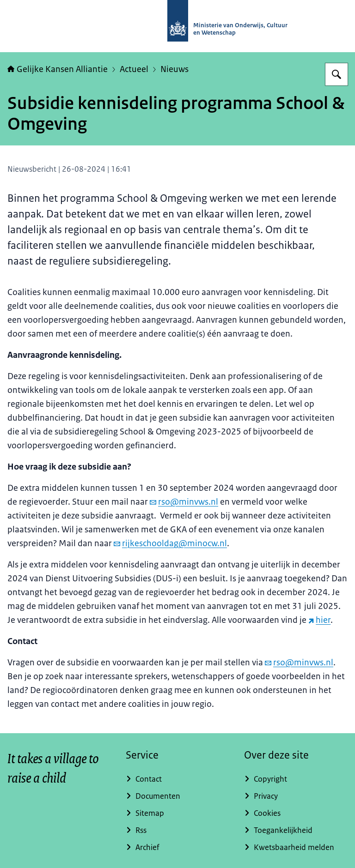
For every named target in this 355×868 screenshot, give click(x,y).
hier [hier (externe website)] (319, 620)
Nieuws (174, 69)
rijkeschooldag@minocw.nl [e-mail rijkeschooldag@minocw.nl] (170, 543)
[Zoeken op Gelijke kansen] (337, 74)
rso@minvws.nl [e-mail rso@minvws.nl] (184, 502)
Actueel (134, 69)
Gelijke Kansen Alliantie (58, 69)
